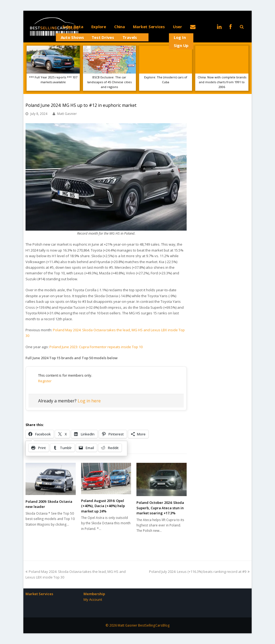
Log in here (89, 401)
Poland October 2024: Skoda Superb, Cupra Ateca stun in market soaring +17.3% (160, 508)
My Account (93, 599)
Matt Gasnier (67, 114)
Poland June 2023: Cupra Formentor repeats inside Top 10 (96, 347)
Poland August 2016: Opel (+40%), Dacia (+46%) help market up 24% (103, 506)
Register (45, 381)
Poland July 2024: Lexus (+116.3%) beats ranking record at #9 (199, 572)
